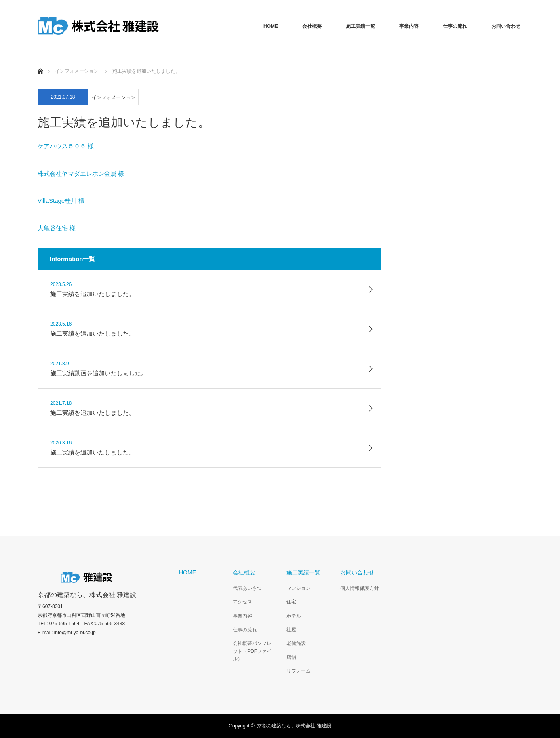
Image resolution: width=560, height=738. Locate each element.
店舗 (291, 657)
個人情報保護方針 (360, 588)
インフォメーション (114, 97)
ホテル (294, 616)
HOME (271, 26)
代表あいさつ (247, 588)
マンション (299, 588)
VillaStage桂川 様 (61, 201)
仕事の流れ (455, 26)
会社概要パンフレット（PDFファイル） (252, 651)
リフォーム (299, 671)
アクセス (242, 602)
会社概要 (312, 26)
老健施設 (296, 643)
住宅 (291, 602)
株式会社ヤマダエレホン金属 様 (81, 173)
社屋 (291, 630)
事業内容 (409, 26)
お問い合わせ (506, 26)
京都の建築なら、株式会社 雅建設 (87, 595)
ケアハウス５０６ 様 (66, 146)
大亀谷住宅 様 (57, 228)
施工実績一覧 (360, 26)
